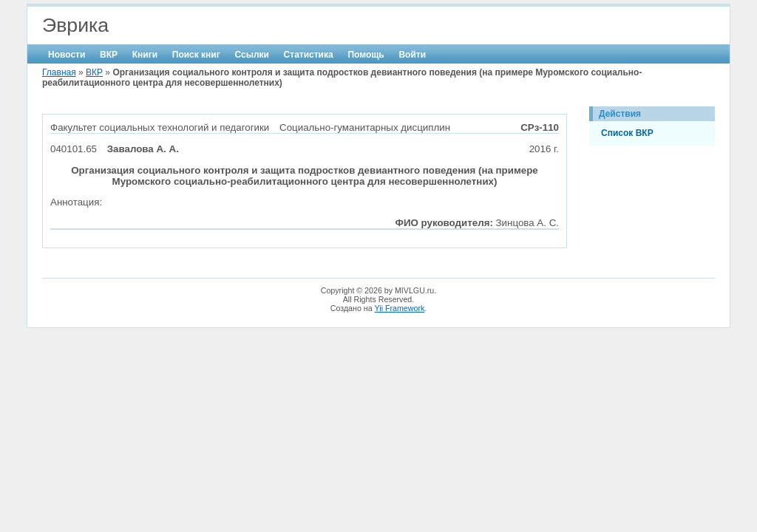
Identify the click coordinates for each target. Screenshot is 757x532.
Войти (412, 55)
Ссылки (251, 55)
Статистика (309, 55)
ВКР (109, 55)
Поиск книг (196, 55)
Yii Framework (400, 308)
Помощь (366, 55)
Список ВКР (627, 133)
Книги (145, 55)
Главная (59, 72)
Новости (67, 55)
